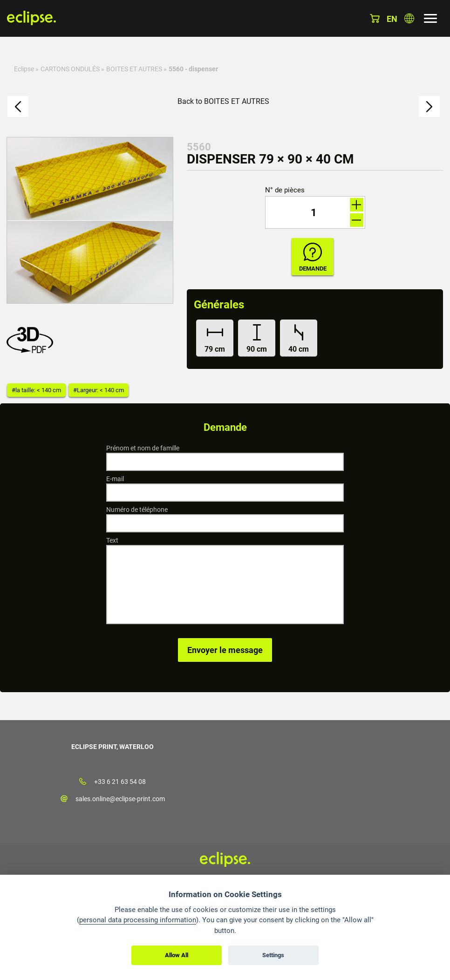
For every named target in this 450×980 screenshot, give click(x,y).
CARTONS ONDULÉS (70, 69)
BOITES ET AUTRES (134, 69)
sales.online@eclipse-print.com (120, 799)
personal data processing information (138, 920)
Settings (273, 955)
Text (112, 540)
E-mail (115, 479)
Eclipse (24, 69)
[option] (90, 220)
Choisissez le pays (409, 18)
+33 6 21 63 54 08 (120, 782)
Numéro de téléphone (137, 510)
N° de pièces (285, 190)
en (392, 19)
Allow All (177, 955)
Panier (375, 18)
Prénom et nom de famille (143, 448)
